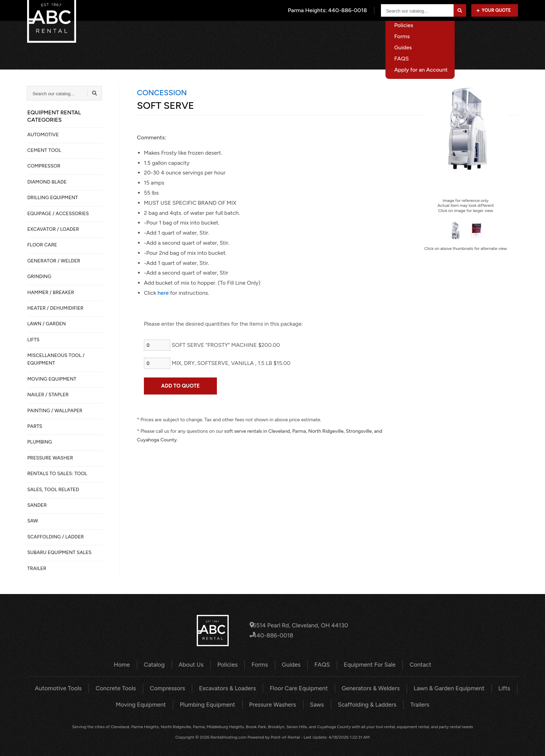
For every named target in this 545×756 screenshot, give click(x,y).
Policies (229, 664)
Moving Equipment (146, 703)
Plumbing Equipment (210, 703)
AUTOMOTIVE (43, 135)
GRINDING (39, 277)
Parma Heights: (328, 10)
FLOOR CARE (42, 245)
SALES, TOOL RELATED (53, 490)
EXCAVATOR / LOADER (53, 229)
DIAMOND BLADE (47, 182)
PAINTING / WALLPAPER (55, 411)
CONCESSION (162, 92)
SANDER (37, 505)
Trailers (413, 703)
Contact (508, 33)
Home (296, 33)
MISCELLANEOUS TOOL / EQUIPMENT (56, 359)
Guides (291, 664)
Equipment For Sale (459, 33)
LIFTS (33, 340)
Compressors (172, 688)
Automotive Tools (68, 688)
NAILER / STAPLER (48, 395)
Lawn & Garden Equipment (441, 688)
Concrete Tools (123, 688)
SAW (32, 521)
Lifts (494, 688)
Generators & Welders (366, 688)
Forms (261, 664)
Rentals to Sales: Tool (57, 474)
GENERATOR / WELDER (54, 261)
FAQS (321, 664)
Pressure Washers (272, 703)
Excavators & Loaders (230, 688)
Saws (315, 703)
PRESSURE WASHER (50, 458)
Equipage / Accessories (58, 214)
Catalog (328, 33)
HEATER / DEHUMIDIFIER (55, 308)
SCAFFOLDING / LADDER (55, 537)
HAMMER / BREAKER (51, 292)
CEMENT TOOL (44, 150)
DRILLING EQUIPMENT (52, 198)
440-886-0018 (273, 635)
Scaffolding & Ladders (363, 703)
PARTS (35, 426)
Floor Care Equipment (298, 688)
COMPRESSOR (44, 166)
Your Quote (494, 10)
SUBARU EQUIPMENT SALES (59, 552)
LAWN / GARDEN (46, 324)
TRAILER (37, 568)
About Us (363, 33)
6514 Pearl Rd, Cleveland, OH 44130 (299, 625)
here (163, 293)
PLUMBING (39, 442)
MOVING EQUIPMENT (52, 379)
